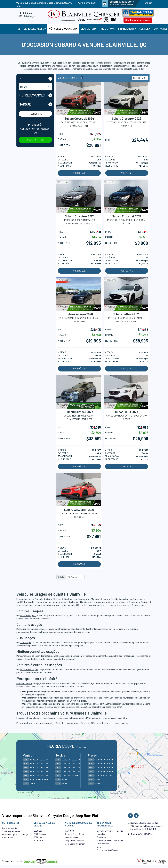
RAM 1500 (69, 831)
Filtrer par (139, 78)
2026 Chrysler (40, 834)
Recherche (35, 114)
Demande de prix (9, 828)
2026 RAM (38, 841)
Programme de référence (108, 850)
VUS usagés (26, 643)
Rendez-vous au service (138, 20)
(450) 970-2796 (88, 3)
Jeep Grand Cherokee (75, 841)
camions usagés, (38, 629)
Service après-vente (11, 831)
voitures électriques (29, 670)
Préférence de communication (110, 840)
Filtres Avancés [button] (32, 95)
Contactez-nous (104, 837)
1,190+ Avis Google (26, 16)
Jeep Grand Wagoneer (75, 844)
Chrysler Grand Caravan (76, 834)
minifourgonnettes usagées (56, 656)
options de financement (130, 602)
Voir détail (79, 173)
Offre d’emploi (103, 844)
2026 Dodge (39, 831)
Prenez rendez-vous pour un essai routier (35, 723)
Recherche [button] (28, 79)
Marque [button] (25, 104)
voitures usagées (28, 616)
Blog (99, 847)
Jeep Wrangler (72, 837)
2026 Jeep (38, 837)
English (148, 3)
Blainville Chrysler (24, 683)
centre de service (92, 704)
